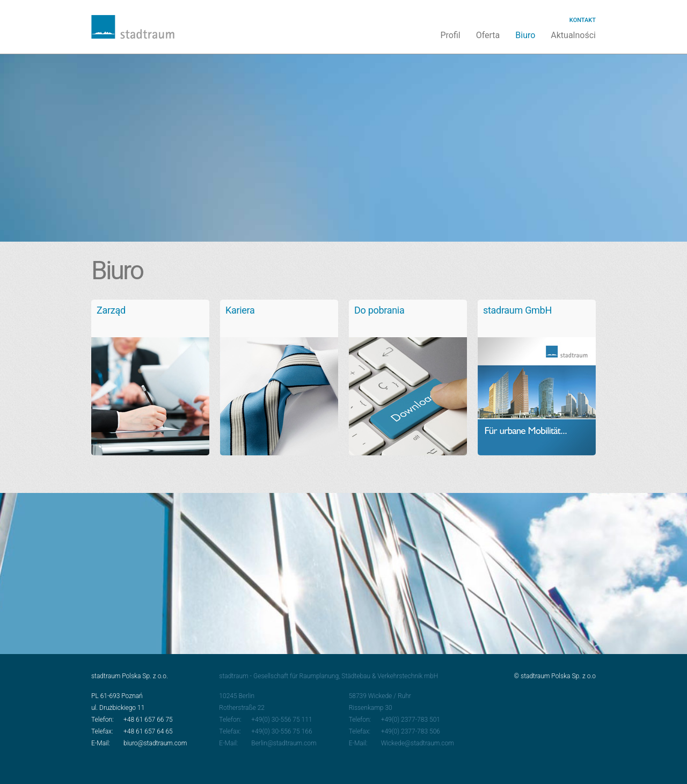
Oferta (488, 35)
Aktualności (573, 35)
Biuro (525, 35)
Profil (450, 35)
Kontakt (583, 20)
